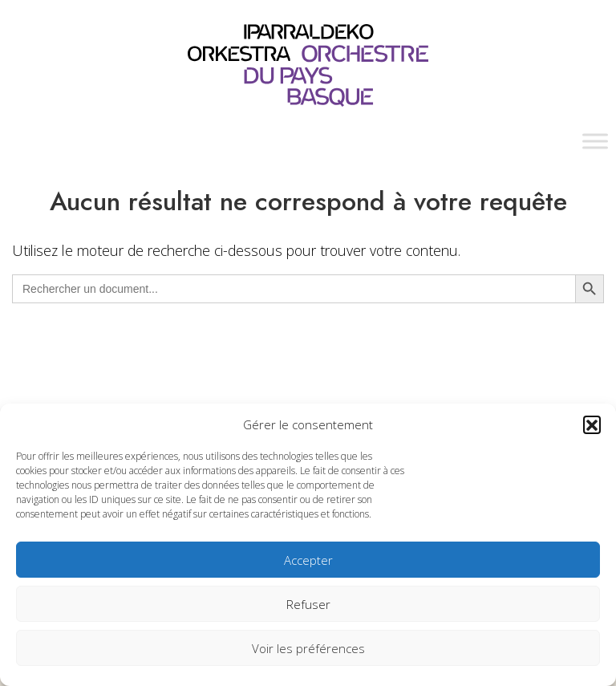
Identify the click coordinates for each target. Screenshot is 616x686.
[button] (592, 424)
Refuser (308, 604)
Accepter (308, 560)
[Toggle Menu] (595, 141)
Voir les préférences (308, 648)
